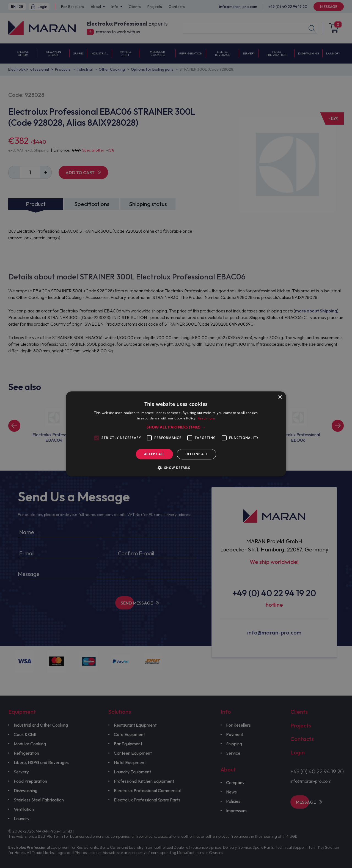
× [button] (280, 397)
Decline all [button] (196, 454)
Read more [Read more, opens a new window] (206, 418)
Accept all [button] (154, 454)
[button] (176, 427)
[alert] (176, 434)
